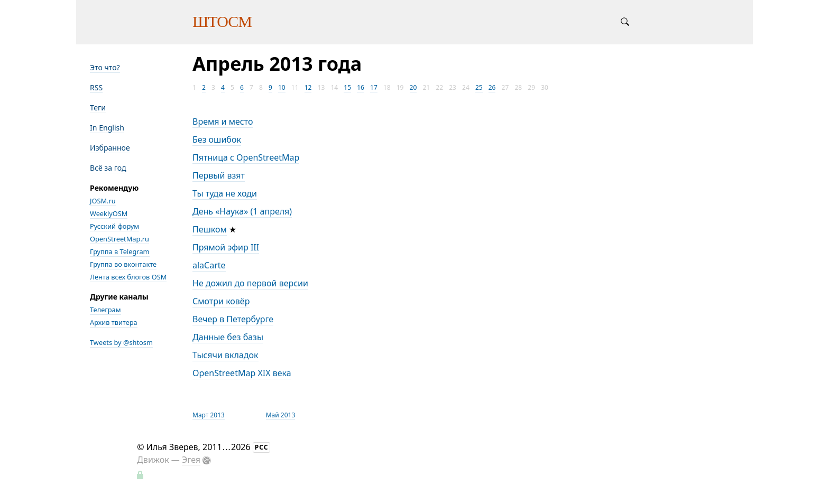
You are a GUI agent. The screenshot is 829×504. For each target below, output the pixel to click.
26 (492, 87)
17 (374, 87)
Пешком (210, 229)
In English (107, 128)
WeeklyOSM (109, 213)
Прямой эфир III (226, 247)
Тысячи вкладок (225, 355)
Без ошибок (217, 139)
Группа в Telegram (120, 251)
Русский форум (114, 226)
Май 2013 (281, 415)
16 (361, 87)
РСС (262, 447)
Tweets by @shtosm (121, 342)
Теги (98, 108)
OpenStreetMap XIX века (242, 373)
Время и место (223, 122)
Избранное (110, 148)
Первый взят (219, 175)
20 (413, 87)
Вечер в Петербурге (233, 319)
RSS (96, 87)
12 (308, 87)
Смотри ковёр (221, 301)
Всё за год (108, 168)
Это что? (105, 67)
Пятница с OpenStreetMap (246, 157)
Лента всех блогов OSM (128, 277)
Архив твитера (114, 322)
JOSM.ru (103, 201)
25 (479, 87)
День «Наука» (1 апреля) (242, 211)
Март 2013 (209, 415)
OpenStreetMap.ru (119, 239)
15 (347, 87)
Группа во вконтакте (123, 264)
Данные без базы (228, 337)
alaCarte (209, 265)
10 (282, 87)
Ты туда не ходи (225, 193)
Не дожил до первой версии (250, 283)
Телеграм (105, 310)
